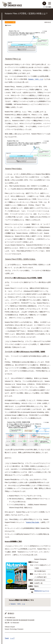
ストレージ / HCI (10, 22)
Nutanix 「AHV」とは (36, 79)
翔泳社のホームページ (42, 591)
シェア (12, 638)
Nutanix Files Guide (33, 522)
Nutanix (9, 25)
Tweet (7, 638)
